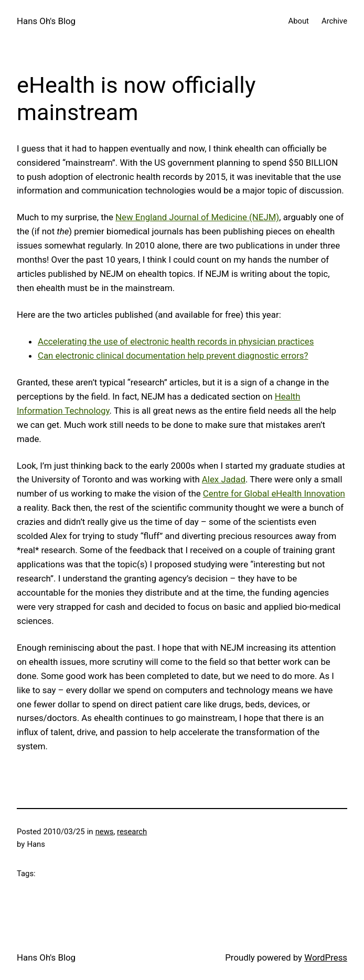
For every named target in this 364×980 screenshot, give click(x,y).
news (105, 832)
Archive (334, 21)
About (298, 21)
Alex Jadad (224, 479)
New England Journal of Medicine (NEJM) (197, 217)
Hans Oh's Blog (46, 21)
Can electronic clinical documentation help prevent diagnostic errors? (173, 356)
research (132, 832)
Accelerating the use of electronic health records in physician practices (176, 341)
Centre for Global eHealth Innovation (274, 493)
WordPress (326, 957)
